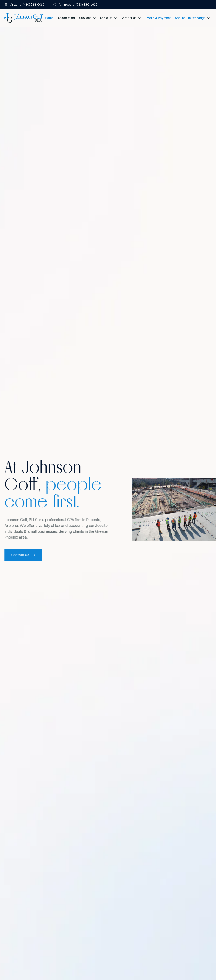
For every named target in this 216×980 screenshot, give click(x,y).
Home (49, 18)
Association (66, 18)
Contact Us (129, 18)
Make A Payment (159, 18)
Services (85, 18)
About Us (106, 18)
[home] (24, 18)
